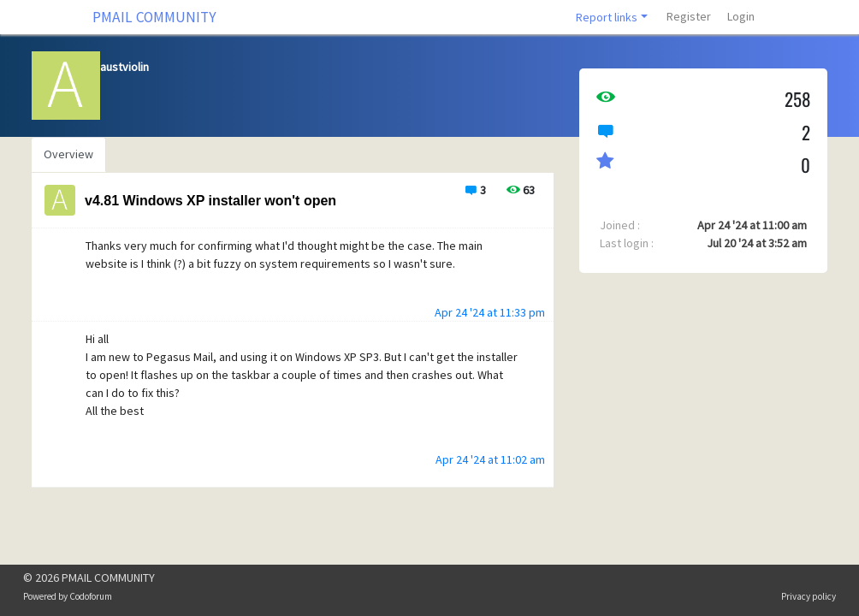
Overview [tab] (68, 154)
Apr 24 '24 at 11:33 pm (490, 312)
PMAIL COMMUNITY (154, 17)
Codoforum (91, 596)
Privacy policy (809, 596)
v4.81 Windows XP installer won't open (210, 201)
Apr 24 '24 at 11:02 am (490, 459)
